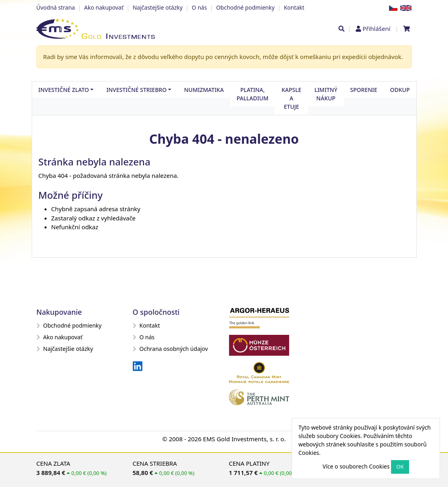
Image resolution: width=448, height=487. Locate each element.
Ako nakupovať (104, 7)
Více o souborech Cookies (356, 466)
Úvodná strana (56, 7)
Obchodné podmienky (245, 7)
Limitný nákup (326, 94)
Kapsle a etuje (292, 98)
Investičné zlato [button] (64, 90)
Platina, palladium (253, 94)
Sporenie (364, 90)
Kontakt (294, 7)
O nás (199, 7)
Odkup (400, 90)
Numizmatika (204, 90)
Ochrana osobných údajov (170, 349)
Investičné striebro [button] (136, 90)
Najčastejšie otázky (158, 7)
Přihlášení (376, 29)
